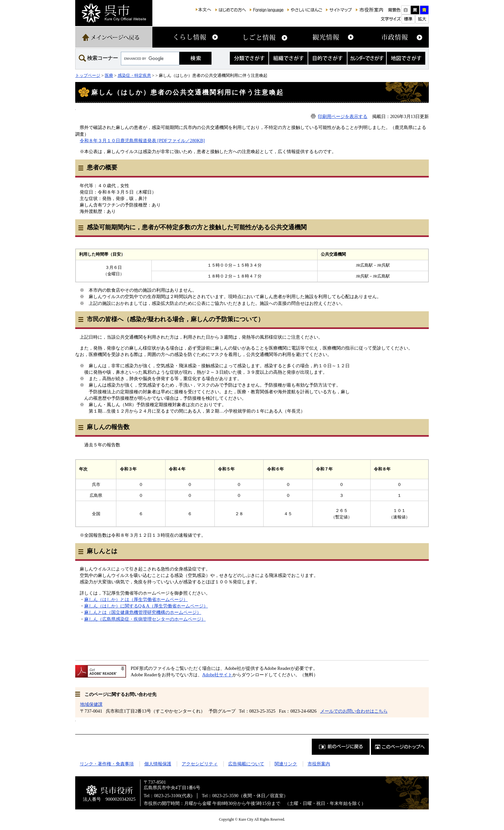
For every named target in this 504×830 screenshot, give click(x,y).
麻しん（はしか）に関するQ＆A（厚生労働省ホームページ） (146, 606)
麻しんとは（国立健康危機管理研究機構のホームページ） (143, 612)
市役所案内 (319, 764)
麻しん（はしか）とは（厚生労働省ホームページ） (136, 599)
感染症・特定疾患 (134, 75)
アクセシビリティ (200, 764)
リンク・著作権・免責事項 (107, 764)
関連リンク (286, 764)
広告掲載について (246, 764)
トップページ (88, 75)
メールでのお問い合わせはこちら (354, 711)
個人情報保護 (158, 764)
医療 (109, 75)
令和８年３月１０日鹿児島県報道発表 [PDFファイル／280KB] (142, 141)
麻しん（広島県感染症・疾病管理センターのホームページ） (145, 619)
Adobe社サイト (217, 675)
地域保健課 (91, 704)
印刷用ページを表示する (343, 116)
